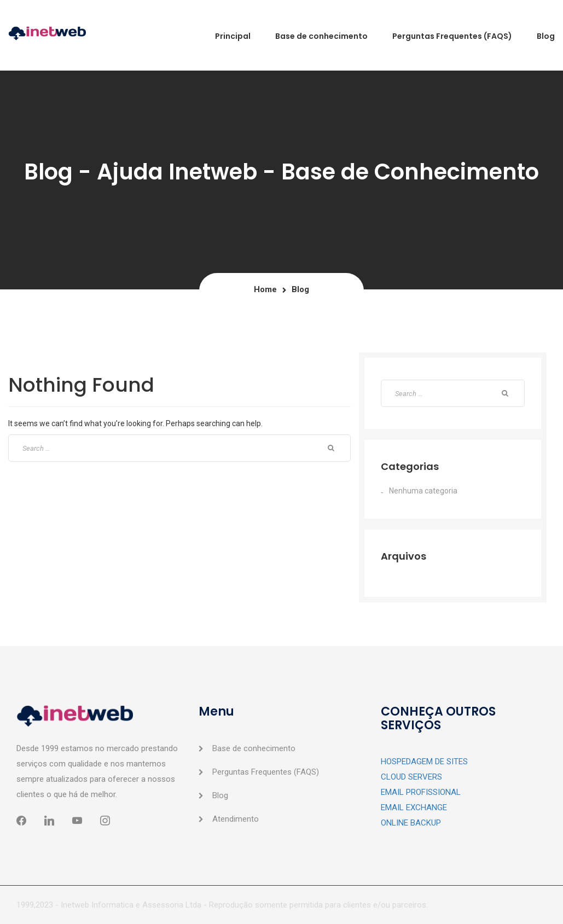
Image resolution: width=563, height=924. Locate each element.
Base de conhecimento (254, 748)
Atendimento (236, 819)
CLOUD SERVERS (411, 777)
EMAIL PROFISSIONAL (421, 792)
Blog (220, 795)
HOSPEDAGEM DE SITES (424, 762)
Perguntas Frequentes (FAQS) (266, 772)
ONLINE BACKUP (411, 823)
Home (265, 289)
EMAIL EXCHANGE (414, 807)
